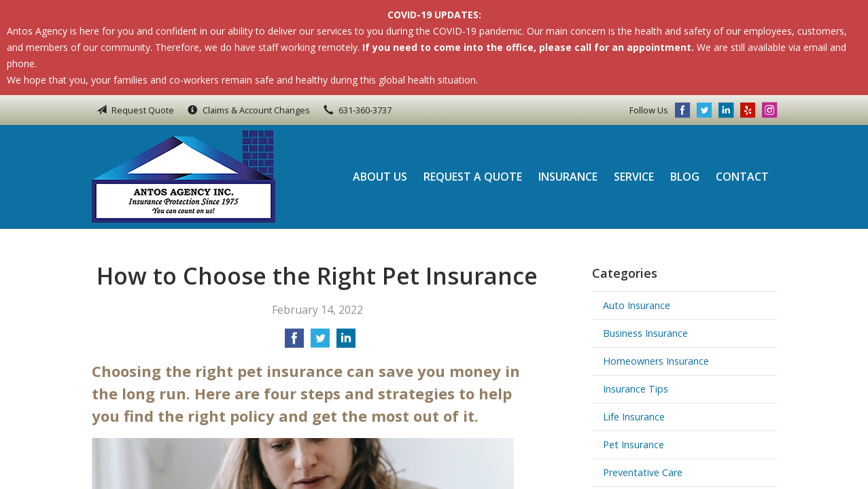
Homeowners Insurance (656, 361)
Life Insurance (634, 417)
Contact (742, 177)
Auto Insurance (637, 305)
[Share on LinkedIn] (346, 342)
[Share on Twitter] (320, 342)
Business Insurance (645, 333)
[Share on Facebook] (294, 342)
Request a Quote (473, 177)
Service (634, 177)
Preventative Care (643, 472)
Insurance (568, 177)
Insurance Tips (636, 389)
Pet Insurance (633, 445)
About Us (380, 177)
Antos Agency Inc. (184, 177)
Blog (685, 177)
